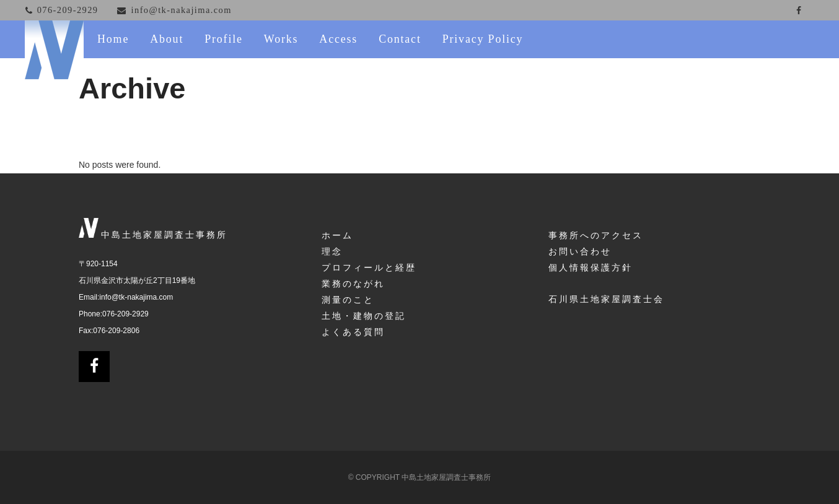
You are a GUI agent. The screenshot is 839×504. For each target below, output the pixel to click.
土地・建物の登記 (364, 316)
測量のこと (348, 300)
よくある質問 (353, 332)
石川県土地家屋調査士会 (606, 299)
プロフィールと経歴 (369, 267)
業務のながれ (353, 284)
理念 (332, 251)
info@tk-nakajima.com (136, 297)
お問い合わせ (580, 251)
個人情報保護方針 (591, 267)
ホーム (337, 235)
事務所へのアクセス (596, 235)
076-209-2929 (125, 314)
